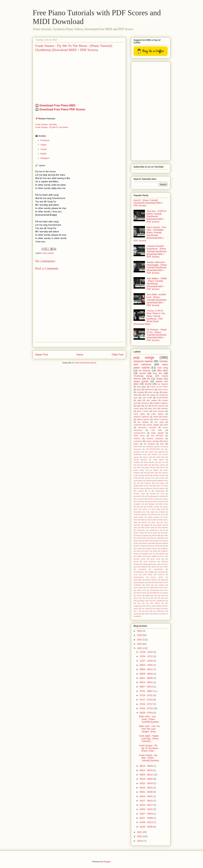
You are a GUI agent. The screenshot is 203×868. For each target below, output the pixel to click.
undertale (138, 425)
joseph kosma (151, 548)
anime (142, 501)
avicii (136, 398)
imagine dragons (160, 403)
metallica (151, 572)
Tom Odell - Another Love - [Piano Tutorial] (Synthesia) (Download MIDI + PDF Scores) (157, 300)
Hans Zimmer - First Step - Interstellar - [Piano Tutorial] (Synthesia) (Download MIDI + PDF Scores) (150, 234)
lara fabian (138, 556)
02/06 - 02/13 (146, 822)
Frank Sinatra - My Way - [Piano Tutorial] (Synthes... (150, 758)
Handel (153, 494)
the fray (137, 603)
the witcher (161, 488)
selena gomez (143, 419)
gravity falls (156, 535)
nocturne (161, 574)
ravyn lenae (138, 588)
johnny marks (155, 546)
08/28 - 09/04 (146, 674)
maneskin (142, 569)
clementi (154, 514)
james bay (138, 541)
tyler (151, 611)
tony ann (158, 373)
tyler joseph (139, 491)
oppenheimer (139, 577)
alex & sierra (139, 499)
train (162, 444)
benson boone (158, 406)
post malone (159, 585)
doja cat (161, 462)
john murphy (141, 546)
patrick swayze (151, 580)
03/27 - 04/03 (146, 814)
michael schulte (159, 475)
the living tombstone (144, 488)
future (139, 535)
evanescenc (154, 530)
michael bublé (144, 475)
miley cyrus (139, 436)
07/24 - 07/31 (146, 695)
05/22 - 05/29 (146, 783)
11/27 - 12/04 (146, 661)
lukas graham (142, 567)
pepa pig (164, 580)
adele (144, 395)
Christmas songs (143, 376)
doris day (156, 522)
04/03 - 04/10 (146, 809)
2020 (140, 836)
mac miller (164, 567)
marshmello (158, 569)
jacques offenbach (157, 538)
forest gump (152, 533)
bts (149, 379)
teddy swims (145, 601)
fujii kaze (137, 467)
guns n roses (143, 411)
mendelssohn (139, 572)
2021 (140, 832)
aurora (163, 501)
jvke (145, 473)
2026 (140, 631)
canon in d (147, 509)
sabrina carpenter (155, 439)
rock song (163, 368)
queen (165, 417)
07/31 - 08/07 (146, 691)
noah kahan (148, 574)
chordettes (138, 512)
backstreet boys (140, 454)
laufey (153, 395)
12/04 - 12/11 (146, 656)
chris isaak (150, 512)
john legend (163, 543)
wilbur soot (158, 614)
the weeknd (149, 444)
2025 (140, 635)
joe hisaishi (163, 384)
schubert (148, 483)
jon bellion (154, 470)
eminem (164, 409)
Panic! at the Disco (159, 387)
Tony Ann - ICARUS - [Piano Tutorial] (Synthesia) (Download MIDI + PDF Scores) (157, 216)
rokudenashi (155, 590)
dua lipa (137, 465)
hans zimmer (159, 411)
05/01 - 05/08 (146, 792)
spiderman (149, 595)
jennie (160, 541)
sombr (139, 595)
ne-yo (136, 574)
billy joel (140, 507)
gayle (146, 535)
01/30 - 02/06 (146, 827)
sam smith (147, 398)
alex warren (150, 452)
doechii (144, 522)
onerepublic (138, 481)
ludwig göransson (150, 564)
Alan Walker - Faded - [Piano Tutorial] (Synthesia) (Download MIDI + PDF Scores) (157, 284)
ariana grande (141, 381)
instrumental (141, 538)
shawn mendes (152, 441)
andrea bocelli (153, 499)
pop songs (144, 357)
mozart (142, 373)
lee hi (162, 556)
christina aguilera (140, 514)
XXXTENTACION (153, 449)
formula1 (164, 533)
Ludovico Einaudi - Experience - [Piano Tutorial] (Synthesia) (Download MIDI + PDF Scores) (157, 251)
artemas (161, 452)
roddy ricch (141, 590)
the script (145, 608)
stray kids (150, 598)
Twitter (43, 145)
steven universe (161, 419)
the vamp (156, 608)
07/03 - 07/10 (146, 708)
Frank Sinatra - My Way (46, 124)
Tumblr (44, 149)
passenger (138, 580)
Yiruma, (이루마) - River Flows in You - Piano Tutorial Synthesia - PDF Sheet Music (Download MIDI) (150, 317)
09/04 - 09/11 (146, 669)
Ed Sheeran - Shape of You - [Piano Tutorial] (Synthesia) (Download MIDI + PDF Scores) (157, 335)
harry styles (139, 414)
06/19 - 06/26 (146, 766)
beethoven (149, 390)
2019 (140, 841)
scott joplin (160, 483)
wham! (147, 614)
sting (151, 486)
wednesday (160, 491)
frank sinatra (48, 253)
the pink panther (155, 606)
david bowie (139, 517)
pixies (148, 585)
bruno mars (163, 390)
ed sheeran (145, 371)
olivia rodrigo (154, 392)
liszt (146, 406)
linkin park (154, 473)
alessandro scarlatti (157, 496)
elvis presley (163, 527)
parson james (157, 577)
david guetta (149, 462)
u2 (149, 491)
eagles (147, 525)
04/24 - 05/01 (146, 796)
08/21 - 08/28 (146, 678)
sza (159, 598)
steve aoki (138, 598)
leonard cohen (140, 559)
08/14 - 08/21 (146, 682)
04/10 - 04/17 (146, 805)
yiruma (148, 384)
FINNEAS (150, 447)
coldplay (140, 392)
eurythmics (141, 530)
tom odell (159, 422)
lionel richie (155, 559)
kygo (139, 406)
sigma (165, 593)
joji (164, 546)
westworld (138, 614)
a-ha (162, 494)
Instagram (45, 158)
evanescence (139, 433)
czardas (137, 462)
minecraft (137, 478)
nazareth (162, 572)
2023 (140, 644)
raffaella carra (162, 481)
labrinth (162, 554)
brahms (155, 454)
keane (147, 551)
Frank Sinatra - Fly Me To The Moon (52, 127)
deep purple (145, 520)
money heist (150, 478)
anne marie (152, 501)
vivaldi (162, 395)
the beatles (143, 422)
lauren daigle (151, 556)
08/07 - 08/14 (146, 687)
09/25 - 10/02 (146, 665)
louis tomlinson (150, 561)
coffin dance (158, 460)
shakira (136, 486)
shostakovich (155, 593)
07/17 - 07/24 (146, 700)
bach (139, 390)
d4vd (166, 425)
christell (162, 512)
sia (144, 486)
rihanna (137, 439)
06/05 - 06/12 (146, 775)
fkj (164, 530)
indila (166, 535)
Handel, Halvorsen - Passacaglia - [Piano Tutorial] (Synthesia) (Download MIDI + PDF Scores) (157, 268)
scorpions (138, 441)
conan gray (139, 409)
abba (139, 400)
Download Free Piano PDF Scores (62, 109)
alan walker (152, 400)
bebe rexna (163, 504)
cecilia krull (160, 509)
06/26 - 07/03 (146, 713)
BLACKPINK (162, 398)
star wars (161, 595)
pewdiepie (140, 582)
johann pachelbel (149, 543)
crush (163, 514)
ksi (154, 554)
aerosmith (137, 496)
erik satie (157, 430)
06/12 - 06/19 (146, 770)
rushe (166, 590)
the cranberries (159, 601)
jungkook (164, 548)
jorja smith (138, 548)
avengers (137, 504)
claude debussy (140, 460)
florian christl (139, 533)
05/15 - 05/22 (146, 788)
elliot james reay (147, 527)
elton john (152, 409)
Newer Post (42, 355)
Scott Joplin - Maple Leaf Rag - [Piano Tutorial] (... (149, 739)
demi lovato (158, 520)
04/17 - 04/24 (146, 801)
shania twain (141, 593)
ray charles (150, 588)
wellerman (161, 611)
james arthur (139, 470)
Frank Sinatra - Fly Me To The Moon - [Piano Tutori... (149, 748)
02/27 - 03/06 (146, 818)
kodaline (146, 554)
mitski (156, 417)
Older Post (118, 355)
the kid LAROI (153, 603)
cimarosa (145, 403)
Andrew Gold (139, 494)
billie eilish (162, 371)
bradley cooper (153, 507)
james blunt (150, 541)
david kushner (154, 517)
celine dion (160, 457)
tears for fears (162, 486)
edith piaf (147, 465)
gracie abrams (150, 467)
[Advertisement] (151, 111)
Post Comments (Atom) (86, 363)
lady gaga (141, 387)
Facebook (45, 140)
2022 (140, 648)
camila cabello (153, 425)
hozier (162, 467)
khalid (155, 551)
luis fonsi (164, 564)
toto (143, 611)
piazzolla (151, 582)
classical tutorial (143, 361)
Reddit (43, 154)
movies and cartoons (151, 363)
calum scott (147, 457)
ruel (138, 483)
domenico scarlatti (147, 428)
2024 (140, 640)
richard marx (163, 588)
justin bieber (157, 414)
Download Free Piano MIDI (57, 105)
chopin (159, 379)
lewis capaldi (157, 433)
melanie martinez (141, 417)
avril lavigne (150, 504)
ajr (146, 496)
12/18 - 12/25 (146, 652)
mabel (153, 567)
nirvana (162, 478)
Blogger (107, 862)
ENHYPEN (138, 447)
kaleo (139, 551)
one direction (157, 436)
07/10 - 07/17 (146, 704)
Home (80, 355)
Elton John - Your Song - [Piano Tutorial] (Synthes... (150, 719)
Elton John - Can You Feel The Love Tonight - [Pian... (150, 729)
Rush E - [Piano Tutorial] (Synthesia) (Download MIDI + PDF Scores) (148, 203)
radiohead (150, 481)
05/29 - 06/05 (146, 779)
